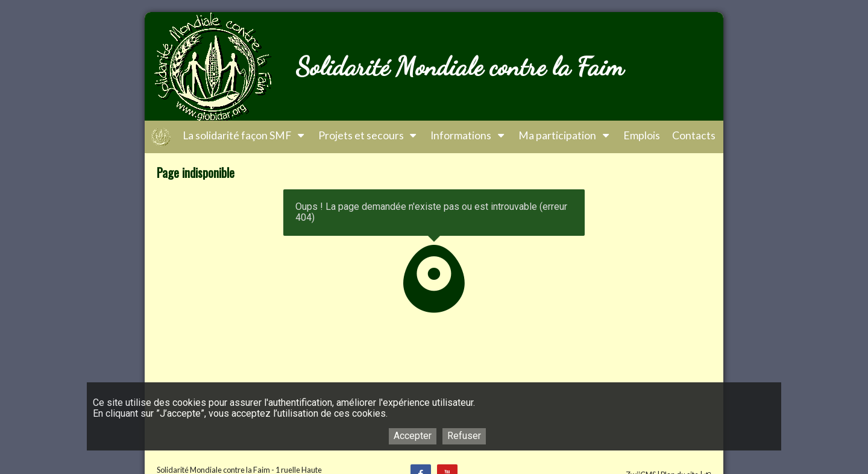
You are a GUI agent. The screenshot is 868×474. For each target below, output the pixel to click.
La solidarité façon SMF (244, 135)
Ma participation (565, 135)
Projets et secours (369, 135)
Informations (468, 135)
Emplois (642, 135)
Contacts (694, 135)
